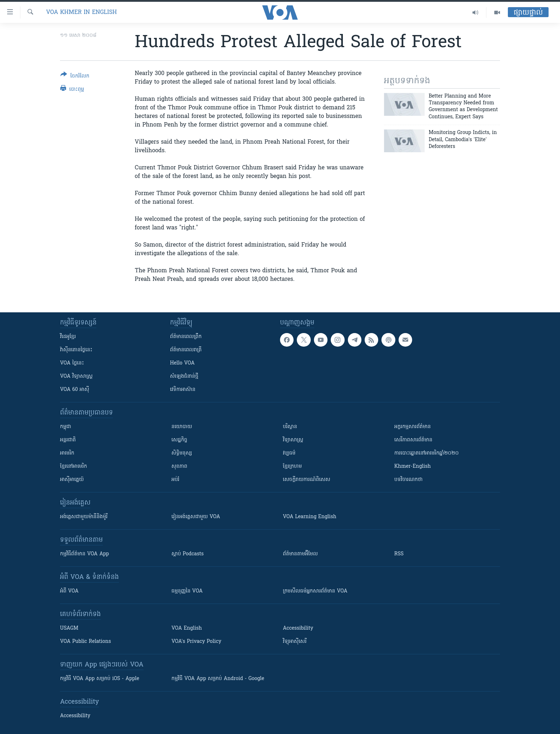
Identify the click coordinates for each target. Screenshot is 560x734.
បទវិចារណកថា (408, 480)
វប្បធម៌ (289, 453)
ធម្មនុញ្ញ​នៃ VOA (187, 591)
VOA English (187, 628)
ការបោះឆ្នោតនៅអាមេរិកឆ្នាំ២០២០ (426, 453)
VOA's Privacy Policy (196, 642)
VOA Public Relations (86, 642)
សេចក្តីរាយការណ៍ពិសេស (307, 480)
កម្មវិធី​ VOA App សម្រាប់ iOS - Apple (100, 679)
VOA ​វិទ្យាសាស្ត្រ (76, 376)
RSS (399, 554)
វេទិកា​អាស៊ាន (183, 390)
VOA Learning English (310, 517)
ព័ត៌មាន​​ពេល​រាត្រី (186, 350)
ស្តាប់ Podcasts (187, 554)
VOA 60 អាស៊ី (75, 390)
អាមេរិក (67, 453)
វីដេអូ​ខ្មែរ (68, 337)
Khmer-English (412, 467)
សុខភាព (179, 467)
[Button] (75, 77)
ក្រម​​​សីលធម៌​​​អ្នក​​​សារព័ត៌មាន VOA (315, 591)
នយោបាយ (182, 427)
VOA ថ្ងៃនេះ (72, 363)
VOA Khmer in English (81, 13)
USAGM (69, 628)
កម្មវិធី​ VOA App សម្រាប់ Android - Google (218, 679)
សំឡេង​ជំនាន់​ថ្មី (184, 376)
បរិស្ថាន (290, 427)
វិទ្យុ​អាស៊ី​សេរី (295, 642)
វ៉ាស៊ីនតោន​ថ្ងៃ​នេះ (76, 350)
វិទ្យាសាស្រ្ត (293, 440)
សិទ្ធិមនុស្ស (182, 453)
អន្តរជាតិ (68, 440)
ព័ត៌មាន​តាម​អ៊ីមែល (300, 554)
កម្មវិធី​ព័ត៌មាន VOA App (84, 554)
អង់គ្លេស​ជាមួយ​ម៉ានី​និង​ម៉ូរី (84, 517)
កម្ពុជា (66, 427)
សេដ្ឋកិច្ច (179, 440)
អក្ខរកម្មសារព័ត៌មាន (412, 427)
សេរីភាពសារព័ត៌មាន (413, 440)
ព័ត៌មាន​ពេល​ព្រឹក (186, 337)
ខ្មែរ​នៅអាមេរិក (74, 467)
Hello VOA (182, 363)
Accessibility (298, 628)
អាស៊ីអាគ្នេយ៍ (72, 480)
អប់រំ (175, 480)
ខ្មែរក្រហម (292, 467)
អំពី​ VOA (69, 591)
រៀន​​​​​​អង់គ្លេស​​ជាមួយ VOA (196, 517)
